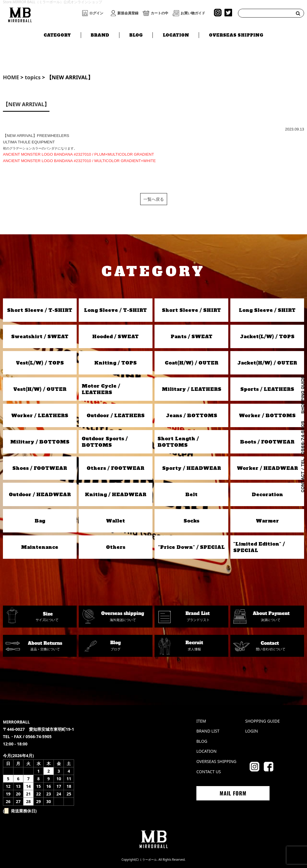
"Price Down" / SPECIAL (191, 547)
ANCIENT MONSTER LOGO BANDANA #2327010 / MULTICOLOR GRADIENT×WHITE (79, 161)
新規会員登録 (128, 13)
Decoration (267, 494)
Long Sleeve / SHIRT (267, 310)
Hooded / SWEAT (115, 336)
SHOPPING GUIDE (263, 721)
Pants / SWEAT (192, 336)
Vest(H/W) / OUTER (40, 389)
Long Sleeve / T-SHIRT (115, 310)
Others (116, 547)
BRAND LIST (208, 731)
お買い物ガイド (193, 13)
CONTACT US (209, 772)
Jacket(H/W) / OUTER (267, 363)
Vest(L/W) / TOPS (40, 363)
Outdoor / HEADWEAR (40, 494)
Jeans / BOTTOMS (192, 415)
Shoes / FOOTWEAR (40, 468)
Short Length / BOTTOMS (178, 442)
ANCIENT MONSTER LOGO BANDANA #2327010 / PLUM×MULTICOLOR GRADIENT (78, 154)
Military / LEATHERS (192, 389)
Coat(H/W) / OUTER (192, 363)
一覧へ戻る (154, 199)
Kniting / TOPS (115, 363)
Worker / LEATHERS (40, 415)
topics (33, 77)
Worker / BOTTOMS (267, 415)
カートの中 (159, 13)
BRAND (100, 34)
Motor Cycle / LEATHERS (101, 389)
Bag (40, 521)
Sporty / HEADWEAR (192, 468)
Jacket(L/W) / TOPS (267, 336)
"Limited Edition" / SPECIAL (259, 547)
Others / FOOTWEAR (115, 468)
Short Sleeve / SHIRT (191, 310)
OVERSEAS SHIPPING (236, 34)
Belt (191, 494)
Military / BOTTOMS (40, 442)
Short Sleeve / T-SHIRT (40, 310)
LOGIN (252, 731)
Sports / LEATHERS (267, 389)
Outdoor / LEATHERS (116, 415)
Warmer (267, 521)
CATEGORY (57, 34)
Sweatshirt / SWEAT (40, 336)
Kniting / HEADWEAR (116, 494)
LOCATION (176, 34)
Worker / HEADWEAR (267, 468)
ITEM (201, 721)
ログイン (96, 13)
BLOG (136, 34)
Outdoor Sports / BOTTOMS (105, 442)
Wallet (115, 521)
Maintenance (40, 547)
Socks (191, 521)
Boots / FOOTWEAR (267, 442)
